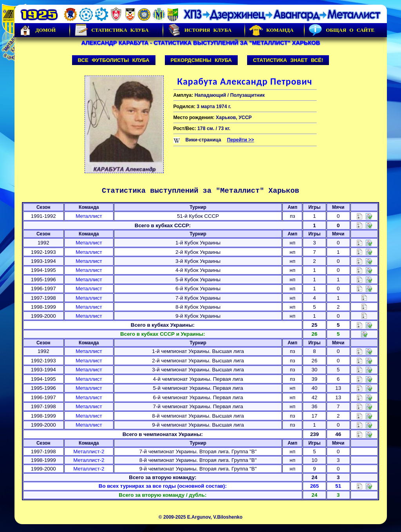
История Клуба (199, 30)
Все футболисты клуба (114, 60)
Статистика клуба (111, 30)
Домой (37, 30)
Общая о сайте (341, 30)
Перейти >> (241, 140)
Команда (271, 30)
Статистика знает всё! (288, 60)
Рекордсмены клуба (201, 60)
